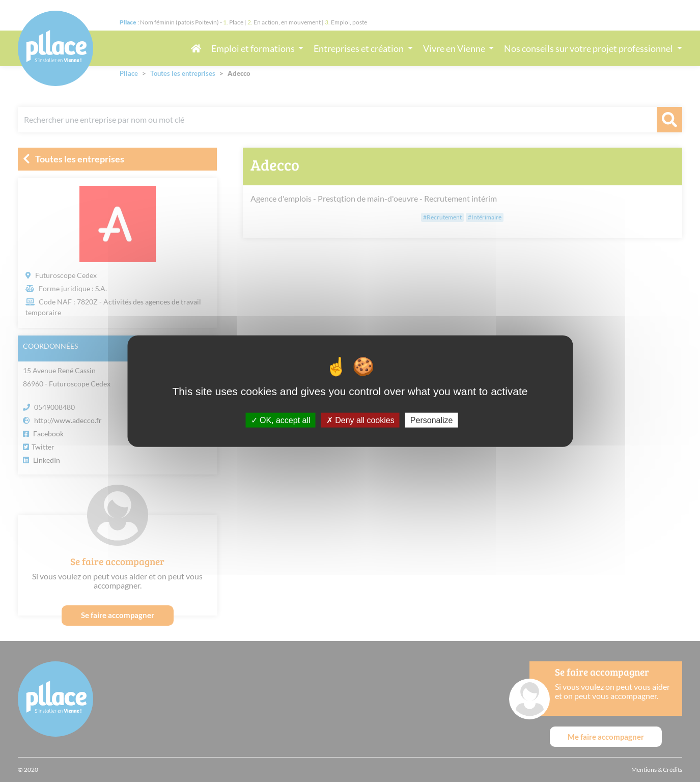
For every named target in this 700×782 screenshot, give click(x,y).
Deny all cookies (360, 420)
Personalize (432, 420)
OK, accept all (281, 420)
